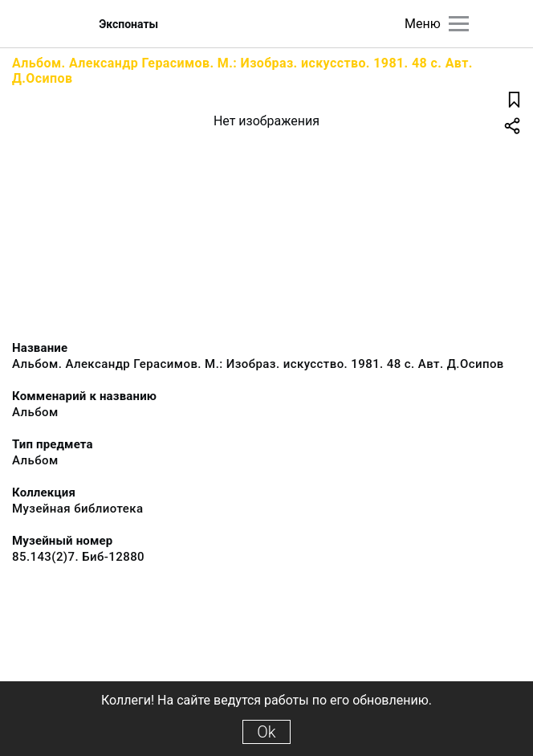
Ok (266, 732)
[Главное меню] (459, 24)
